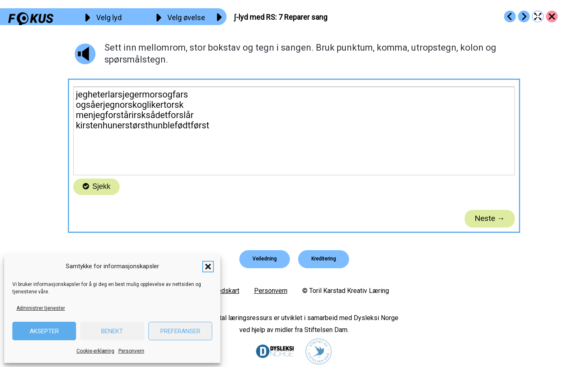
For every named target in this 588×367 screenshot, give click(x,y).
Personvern (131, 351)
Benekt (112, 331)
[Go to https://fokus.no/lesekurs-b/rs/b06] (510, 16)
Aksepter (44, 331)
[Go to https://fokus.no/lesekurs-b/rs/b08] (524, 16)
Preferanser (180, 331)
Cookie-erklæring (95, 351)
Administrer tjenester (41, 308)
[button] (208, 267)
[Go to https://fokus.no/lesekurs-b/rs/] (552, 16)
